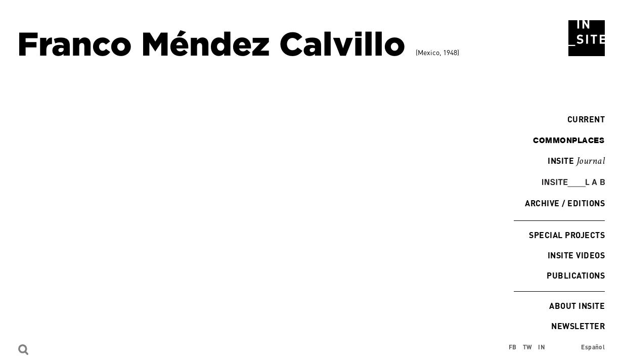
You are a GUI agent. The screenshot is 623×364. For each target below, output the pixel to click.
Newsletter (578, 326)
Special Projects (567, 235)
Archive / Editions (565, 203)
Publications (576, 275)
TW (528, 347)
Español (593, 347)
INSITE (576, 161)
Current (583, 119)
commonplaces (569, 140)
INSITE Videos (576, 255)
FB (513, 347)
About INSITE (577, 306)
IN (542, 347)
